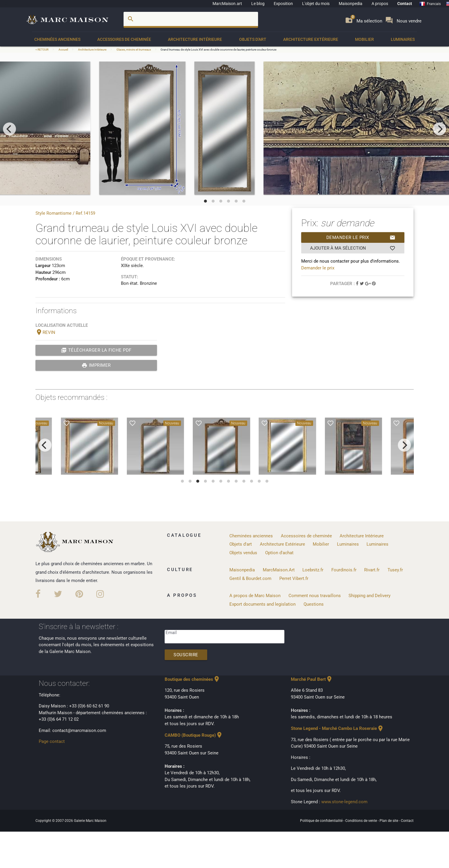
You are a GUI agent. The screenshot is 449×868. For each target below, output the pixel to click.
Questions (314, 604)
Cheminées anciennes (57, 39)
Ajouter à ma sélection (353, 248)
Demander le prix (361, 237)
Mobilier (364, 39)
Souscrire (186, 655)
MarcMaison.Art (279, 570)
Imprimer (96, 365)
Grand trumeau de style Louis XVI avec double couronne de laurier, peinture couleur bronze (218, 50)
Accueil (63, 50)
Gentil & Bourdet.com (250, 578)
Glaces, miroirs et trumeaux (134, 50)
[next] (440, 129)
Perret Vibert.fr (294, 578)
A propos (380, 4)
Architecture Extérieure (311, 39)
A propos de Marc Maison (255, 596)
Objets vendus (243, 553)
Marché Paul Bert (312, 679)
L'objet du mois (316, 4)
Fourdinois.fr (344, 570)
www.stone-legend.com (344, 802)
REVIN (45, 332)
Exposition (283, 4)
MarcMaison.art (227, 4)
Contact (405, 4)
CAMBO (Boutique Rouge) (194, 735)
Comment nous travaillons (315, 596)
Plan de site (389, 821)
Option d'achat (279, 553)
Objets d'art (253, 39)
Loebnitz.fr (313, 570)
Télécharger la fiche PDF (96, 350)
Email (171, 633)
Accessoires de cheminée (124, 39)
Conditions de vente (362, 821)
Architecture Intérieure (195, 39)
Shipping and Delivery (369, 596)
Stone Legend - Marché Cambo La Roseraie (337, 728)
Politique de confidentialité (322, 821)
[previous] (9, 129)
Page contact (52, 741)
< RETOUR (42, 50)
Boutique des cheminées (192, 679)
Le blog (258, 4)
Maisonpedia (351, 4)
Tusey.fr (395, 570)
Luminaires (403, 39)
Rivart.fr (372, 570)
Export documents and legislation (262, 604)
